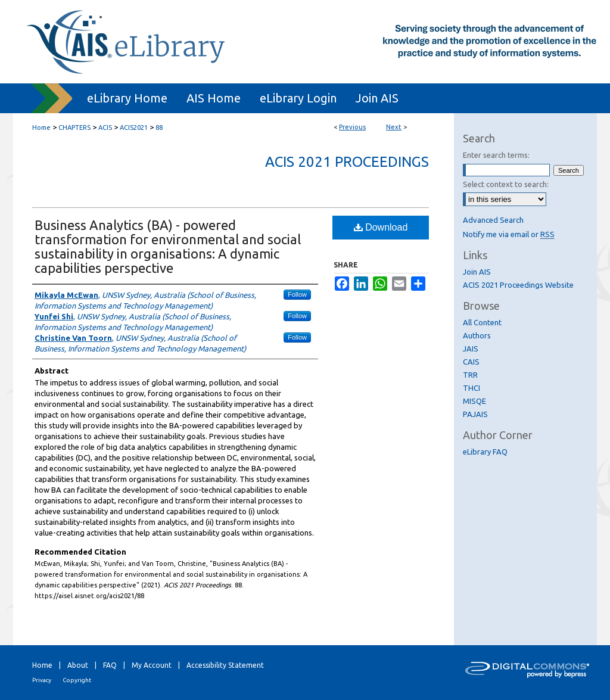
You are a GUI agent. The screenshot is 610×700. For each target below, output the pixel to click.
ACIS (105, 127)
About (78, 665)
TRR (470, 375)
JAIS (471, 349)
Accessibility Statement (225, 665)
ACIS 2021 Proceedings (347, 162)
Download (381, 227)
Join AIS (477, 272)
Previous (352, 127)
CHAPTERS (74, 127)
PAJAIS (475, 414)
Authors (477, 335)
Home (41, 127)
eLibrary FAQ (485, 452)
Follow (297, 294)
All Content (482, 322)
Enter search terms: (496, 155)
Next (394, 127)
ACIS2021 (134, 127)
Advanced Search (493, 220)
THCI (471, 388)
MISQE (474, 401)
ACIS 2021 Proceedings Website (518, 285)
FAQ (110, 665)
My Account (152, 665)
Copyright (77, 680)
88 (159, 127)
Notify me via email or (509, 234)
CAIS (471, 362)
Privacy (42, 680)
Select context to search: (506, 184)
